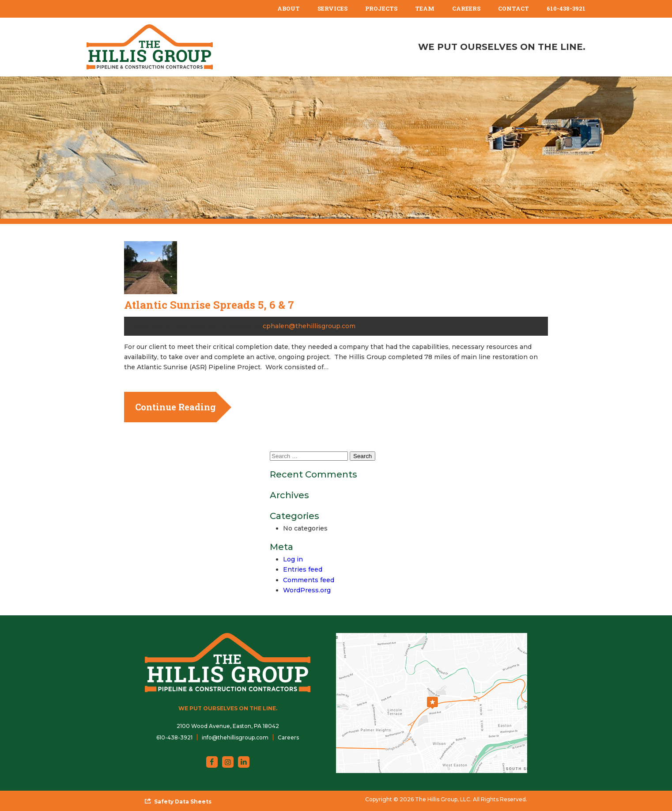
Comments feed (309, 580)
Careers (466, 8)
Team (425, 8)
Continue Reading (176, 407)
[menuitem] (289, 9)
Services (332, 8)
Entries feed (303, 569)
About (289, 8)
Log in (293, 559)
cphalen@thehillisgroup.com (309, 326)
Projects (381, 8)
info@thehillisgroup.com (235, 737)
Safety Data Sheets (183, 802)
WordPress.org (307, 590)
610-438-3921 (566, 8)
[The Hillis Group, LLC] (150, 47)
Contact (513, 8)
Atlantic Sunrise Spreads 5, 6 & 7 (209, 305)
